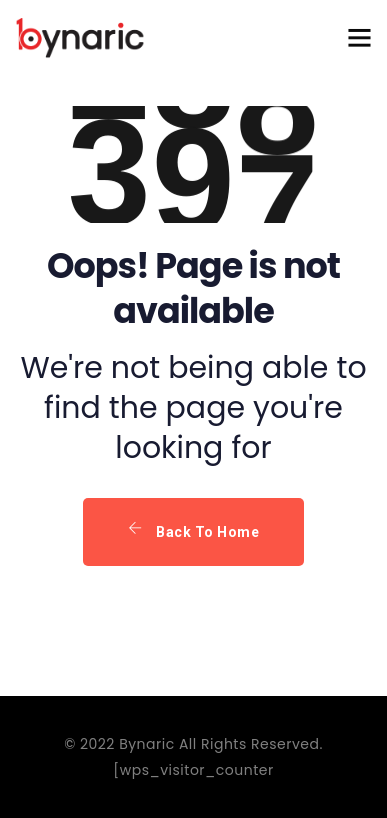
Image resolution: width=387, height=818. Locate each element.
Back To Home (193, 530)
